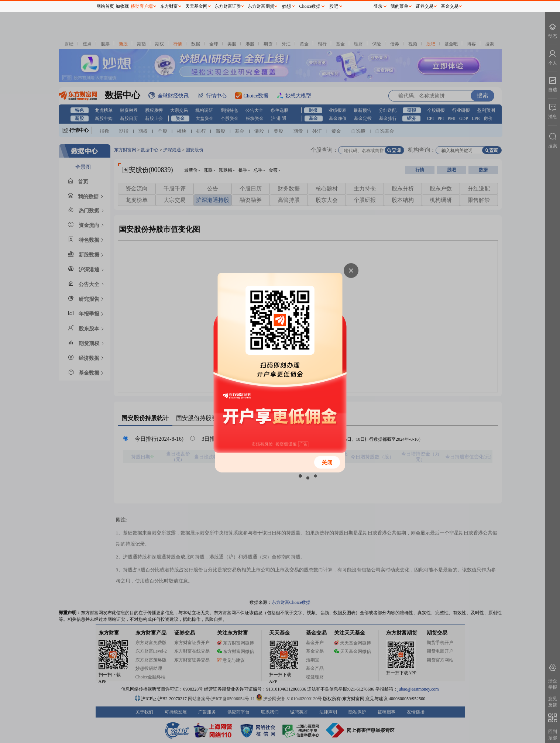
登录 (378, 6)
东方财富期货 (261, 6)
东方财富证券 (228, 6)
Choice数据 (310, 6)
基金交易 (450, 6)
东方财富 (169, 6)
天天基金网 (196, 6)
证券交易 (425, 6)
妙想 (286, 6)
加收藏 (122, 6)
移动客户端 (142, 6)
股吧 (334, 6)
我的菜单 (399, 6)
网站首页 (105, 6)
